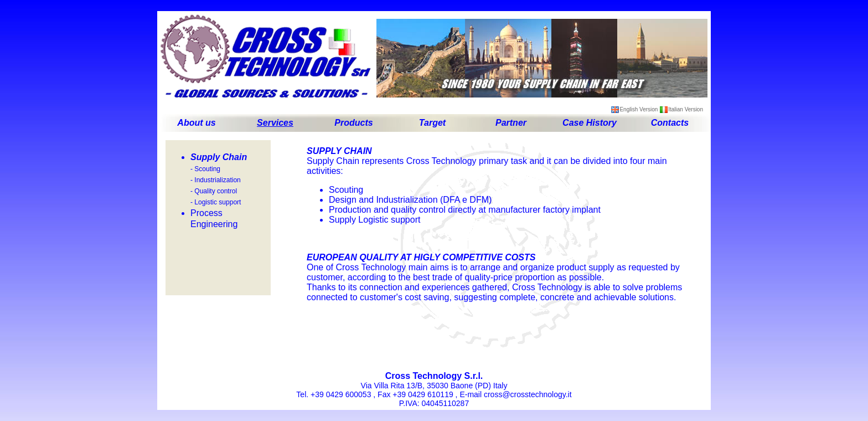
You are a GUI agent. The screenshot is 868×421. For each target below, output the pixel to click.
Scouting (207, 169)
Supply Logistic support (374, 220)
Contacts (670, 123)
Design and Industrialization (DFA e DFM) (410, 200)
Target (432, 123)
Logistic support (218, 202)
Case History (590, 123)
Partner (511, 123)
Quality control (216, 191)
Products (353, 123)
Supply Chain (219, 157)
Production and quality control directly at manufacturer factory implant (465, 210)
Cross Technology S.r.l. (434, 376)
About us (196, 123)
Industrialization (217, 180)
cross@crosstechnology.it (528, 394)
